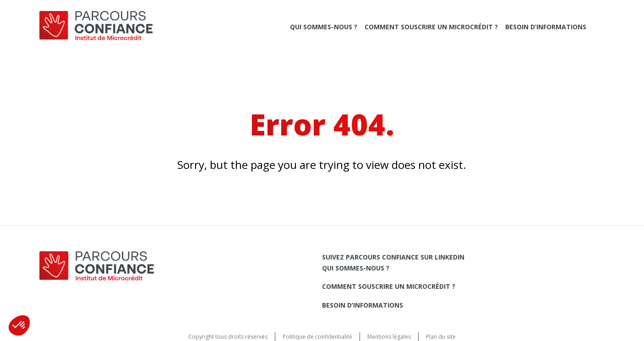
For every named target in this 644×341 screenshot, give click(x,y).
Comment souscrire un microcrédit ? (431, 27)
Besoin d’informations (546, 27)
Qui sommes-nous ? (324, 27)
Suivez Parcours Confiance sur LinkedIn (393, 257)
